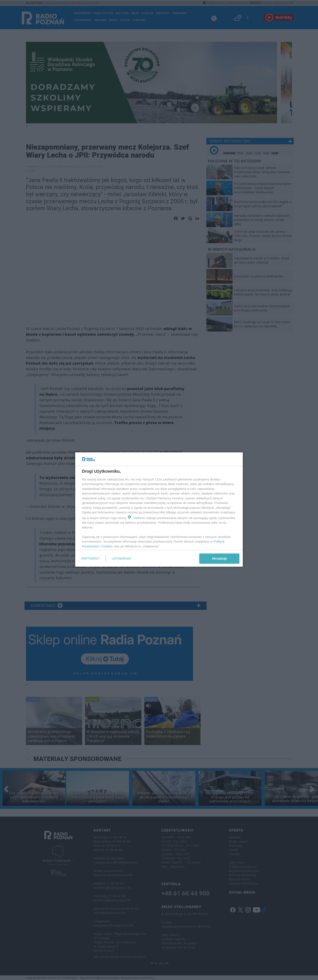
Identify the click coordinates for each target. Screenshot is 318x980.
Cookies (107, 546)
